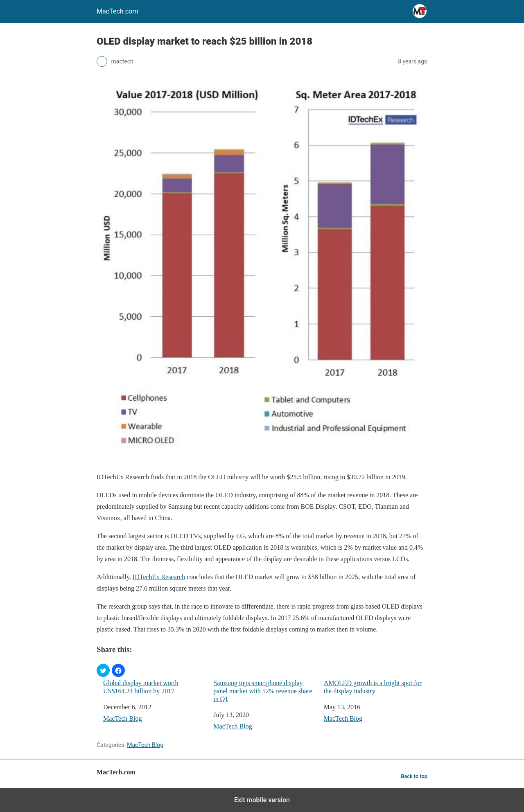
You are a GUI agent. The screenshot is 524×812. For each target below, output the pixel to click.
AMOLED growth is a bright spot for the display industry (373, 687)
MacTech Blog (122, 718)
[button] (103, 670)
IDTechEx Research (159, 577)
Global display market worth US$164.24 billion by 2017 (141, 687)
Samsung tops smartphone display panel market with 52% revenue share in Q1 (263, 691)
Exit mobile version (262, 800)
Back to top (414, 776)
